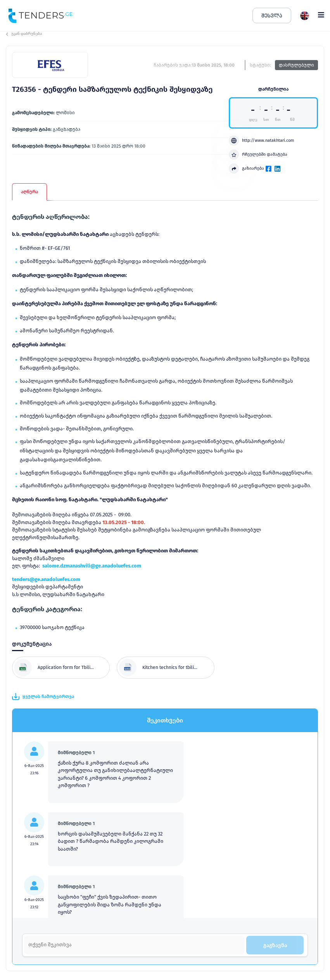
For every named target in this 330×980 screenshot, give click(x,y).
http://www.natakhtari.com (261, 141)
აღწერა (29, 192)
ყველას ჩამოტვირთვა (43, 696)
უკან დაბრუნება (24, 34)
